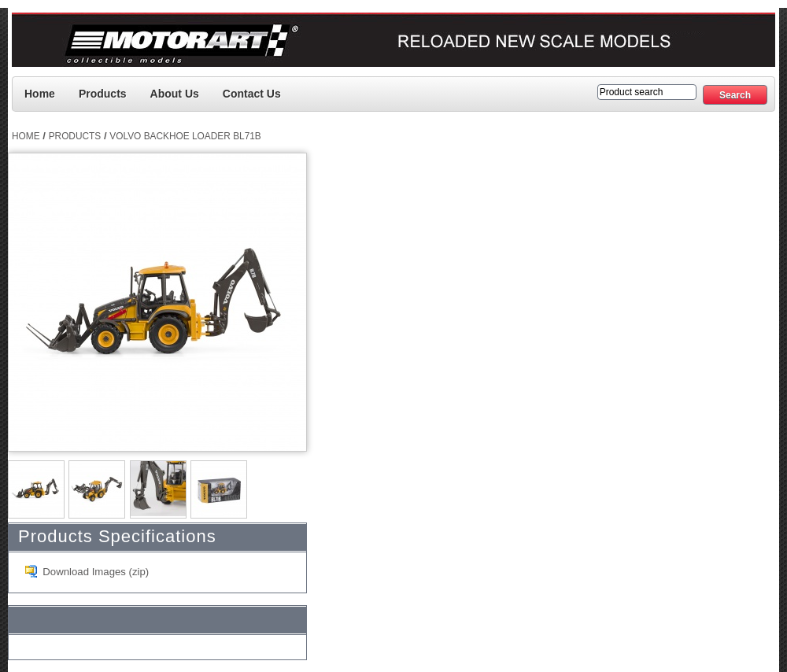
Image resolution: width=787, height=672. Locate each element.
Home (40, 94)
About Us (175, 94)
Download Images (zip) (96, 572)
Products (103, 94)
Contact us (252, 94)
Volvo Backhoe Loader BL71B (185, 136)
